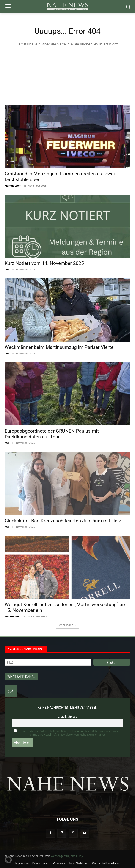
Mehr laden (67, 625)
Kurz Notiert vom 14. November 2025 (44, 263)
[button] (8, 860)
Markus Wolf (12, 186)
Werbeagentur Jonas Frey (67, 856)
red (7, 269)
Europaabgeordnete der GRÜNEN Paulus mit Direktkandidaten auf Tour (52, 434)
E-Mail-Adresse (68, 717)
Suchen (112, 663)
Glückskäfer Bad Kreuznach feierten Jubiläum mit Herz (63, 521)
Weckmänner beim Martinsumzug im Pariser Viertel (60, 347)
